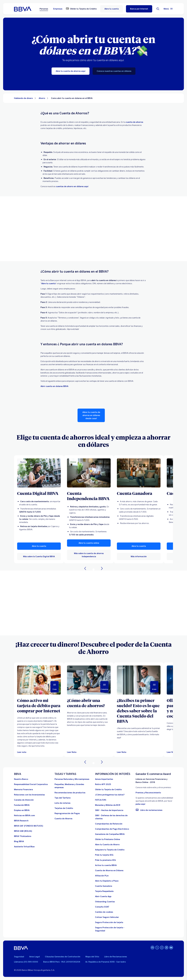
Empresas (58, 9)
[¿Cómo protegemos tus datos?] (110, 795)
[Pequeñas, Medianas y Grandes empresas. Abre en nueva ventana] (73, 786)
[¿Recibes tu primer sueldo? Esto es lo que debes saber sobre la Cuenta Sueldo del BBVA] (139, 711)
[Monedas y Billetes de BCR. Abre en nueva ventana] (108, 805)
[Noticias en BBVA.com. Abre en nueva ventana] (24, 815)
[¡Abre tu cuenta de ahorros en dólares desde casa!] (91, 415)
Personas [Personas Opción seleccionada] (44, 9)
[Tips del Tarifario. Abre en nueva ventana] (63, 798)
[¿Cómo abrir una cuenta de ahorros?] (89, 703)
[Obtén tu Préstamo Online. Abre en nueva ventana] (108, 839)
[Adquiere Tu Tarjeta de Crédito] (110, 850)
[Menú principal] (168, 9)
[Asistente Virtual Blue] (24, 847)
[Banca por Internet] (139, 9)
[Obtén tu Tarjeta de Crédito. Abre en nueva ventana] (81, 9)
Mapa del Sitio (92, 957)
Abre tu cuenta (112, 9)
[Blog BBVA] (19, 841)
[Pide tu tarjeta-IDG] (104, 855)
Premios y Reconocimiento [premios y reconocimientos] (148, 793)
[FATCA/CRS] (101, 800)
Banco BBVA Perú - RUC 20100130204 (62, 962)
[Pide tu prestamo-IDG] (105, 860)
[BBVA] (21, 948)
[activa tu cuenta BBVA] (106, 865)
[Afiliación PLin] (102, 876)
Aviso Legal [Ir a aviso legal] (34, 957)
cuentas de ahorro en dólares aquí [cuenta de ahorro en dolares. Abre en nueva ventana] (72, 186)
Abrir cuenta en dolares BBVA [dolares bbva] (54, 386)
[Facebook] (152, 948)
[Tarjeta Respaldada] (104, 891)
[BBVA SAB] (23, 831)
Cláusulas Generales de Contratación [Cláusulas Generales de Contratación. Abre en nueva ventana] (63, 957)
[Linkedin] (166, 948)
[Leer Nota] (89, 680)
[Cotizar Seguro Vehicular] (107, 917)
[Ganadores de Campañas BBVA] (110, 834)
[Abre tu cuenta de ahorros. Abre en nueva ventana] (48, 284)
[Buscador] (158, 9)
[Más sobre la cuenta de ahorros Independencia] (89, 473)
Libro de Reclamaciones (116, 957)
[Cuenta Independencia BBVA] (89, 496)
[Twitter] (157, 948)
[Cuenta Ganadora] (139, 493)
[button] (39, 546)
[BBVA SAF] (29, 826)
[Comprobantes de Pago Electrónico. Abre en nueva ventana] (112, 829)
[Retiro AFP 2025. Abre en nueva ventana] (103, 784)
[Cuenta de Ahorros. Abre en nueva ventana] (63, 819)
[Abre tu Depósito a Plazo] (107, 881)
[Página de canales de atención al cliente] (24, 800)
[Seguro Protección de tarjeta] (109, 922)
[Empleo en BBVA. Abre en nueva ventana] (22, 810)
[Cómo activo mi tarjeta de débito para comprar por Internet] (39, 705)
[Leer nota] (22, 752)
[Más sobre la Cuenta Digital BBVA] (39, 473)
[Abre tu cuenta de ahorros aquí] (71, 71)
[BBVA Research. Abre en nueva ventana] (21, 821)
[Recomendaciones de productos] (70, 793)
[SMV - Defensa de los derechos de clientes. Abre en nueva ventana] (114, 817)
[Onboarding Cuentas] (105, 902)
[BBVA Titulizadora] (23, 836)
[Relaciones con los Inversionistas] (29, 795)
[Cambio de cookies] (104, 912)
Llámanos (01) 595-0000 (26, 962)
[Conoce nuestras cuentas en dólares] (114, 71)
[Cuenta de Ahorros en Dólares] (109, 870)
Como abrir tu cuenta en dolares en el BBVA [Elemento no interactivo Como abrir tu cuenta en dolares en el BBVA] (72, 98)
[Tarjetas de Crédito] (64, 808)
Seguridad (19, 957)
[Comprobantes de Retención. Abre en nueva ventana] (109, 824)
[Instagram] (162, 948)
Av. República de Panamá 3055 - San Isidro (106, 962)
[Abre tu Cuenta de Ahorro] (107, 845)
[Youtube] (171, 948)
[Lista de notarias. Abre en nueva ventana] (62, 803)
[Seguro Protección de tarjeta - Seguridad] (114, 929)
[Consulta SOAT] (102, 907)
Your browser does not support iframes (94, 229)
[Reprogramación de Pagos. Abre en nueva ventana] (67, 813)
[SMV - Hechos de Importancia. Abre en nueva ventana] (109, 810)
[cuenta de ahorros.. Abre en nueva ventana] (134, 122)
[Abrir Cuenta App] (103, 896)
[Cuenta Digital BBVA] (39, 493)
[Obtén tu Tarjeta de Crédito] (108, 790)
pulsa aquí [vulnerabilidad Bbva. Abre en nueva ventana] (140, 804)
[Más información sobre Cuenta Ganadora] (139, 473)
